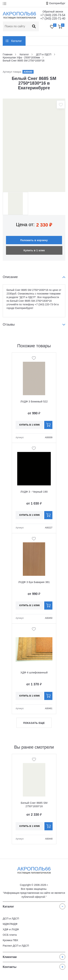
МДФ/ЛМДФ (10, 924)
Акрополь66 (34, 870)
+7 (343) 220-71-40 (53, 19)
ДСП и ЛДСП (11, 918)
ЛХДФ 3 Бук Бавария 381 (34, 582)
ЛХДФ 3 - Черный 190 (34, 492)
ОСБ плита (10, 935)
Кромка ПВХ (10, 940)
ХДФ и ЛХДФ (11, 929)
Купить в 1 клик (34, 250)
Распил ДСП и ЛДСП (16, 946)
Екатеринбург (57, 3)
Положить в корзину (34, 240)
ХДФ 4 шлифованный (34, 672)
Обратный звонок (53, 12)
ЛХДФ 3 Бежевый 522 (34, 401)
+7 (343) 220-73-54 (53, 15)
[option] (34, 145)
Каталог (17, 41)
